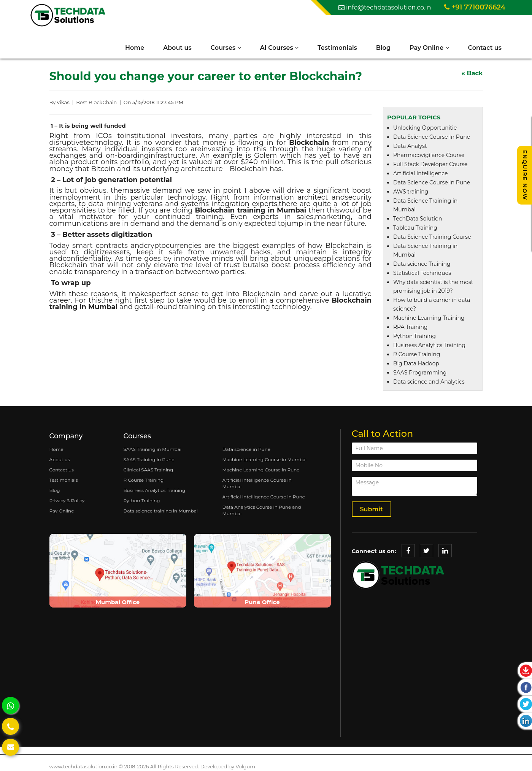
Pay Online (429, 48)
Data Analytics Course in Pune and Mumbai (261, 510)
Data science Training (422, 264)
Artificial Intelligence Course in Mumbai (257, 483)
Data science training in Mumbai (161, 511)
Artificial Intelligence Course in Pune (264, 497)
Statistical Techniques (422, 273)
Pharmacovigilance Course (429, 155)
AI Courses (279, 48)
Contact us (485, 48)
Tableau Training (415, 228)
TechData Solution (418, 219)
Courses (226, 48)
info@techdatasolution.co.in (385, 7)
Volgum (245, 766)
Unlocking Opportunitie (425, 128)
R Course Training (417, 354)
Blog (383, 48)
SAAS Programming (420, 373)
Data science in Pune (246, 449)
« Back (472, 73)
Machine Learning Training (429, 318)
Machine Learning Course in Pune (261, 470)
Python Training (414, 336)
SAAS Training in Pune (149, 459)
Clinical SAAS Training (148, 470)
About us (177, 48)
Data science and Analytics (429, 382)
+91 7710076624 (475, 7)
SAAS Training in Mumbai (153, 449)
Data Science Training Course (432, 237)
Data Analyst (410, 146)
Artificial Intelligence (421, 173)
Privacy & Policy (67, 501)
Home (135, 48)
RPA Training (410, 327)
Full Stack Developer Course (430, 164)
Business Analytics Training (429, 345)
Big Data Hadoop (416, 363)
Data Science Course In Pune (432, 137)
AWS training (411, 192)
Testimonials (337, 48)
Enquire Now (525, 175)
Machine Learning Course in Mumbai (264, 459)
